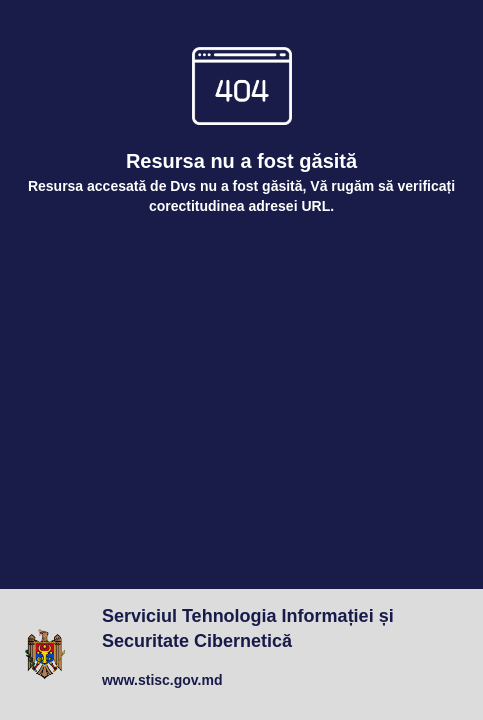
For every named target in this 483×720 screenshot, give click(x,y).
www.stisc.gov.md (162, 680)
